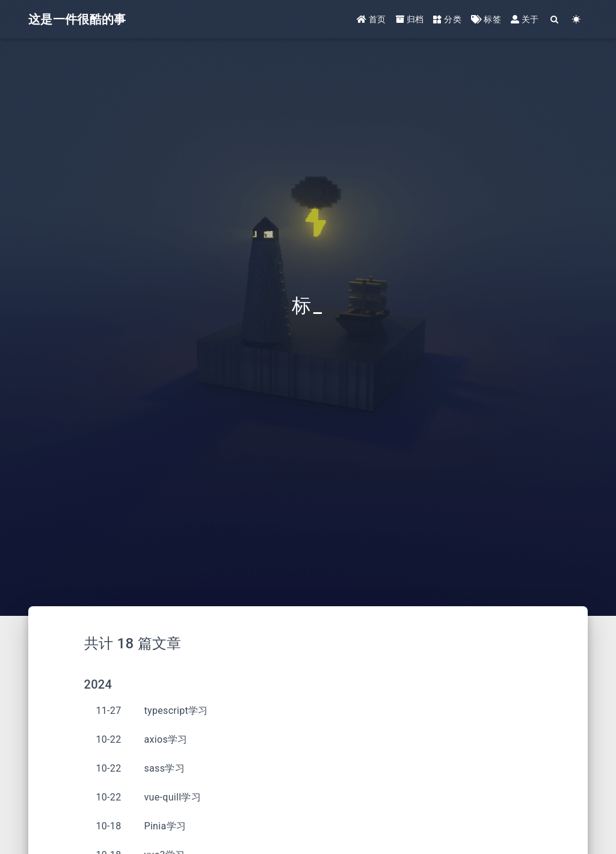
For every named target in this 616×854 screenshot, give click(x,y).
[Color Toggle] (577, 20)
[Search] (555, 20)
